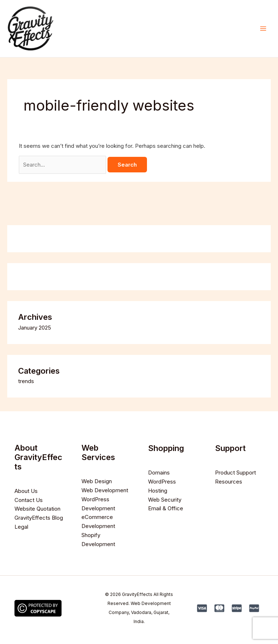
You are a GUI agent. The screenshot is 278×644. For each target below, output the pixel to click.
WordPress (162, 482)
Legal (21, 527)
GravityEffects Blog (39, 518)
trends (26, 381)
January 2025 (35, 328)
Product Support (235, 473)
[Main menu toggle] (263, 29)
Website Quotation (37, 509)
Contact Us (29, 500)
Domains (159, 473)
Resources (229, 482)
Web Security (165, 500)
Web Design (97, 481)
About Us (26, 491)
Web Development (105, 490)
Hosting (158, 491)
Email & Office (166, 508)
